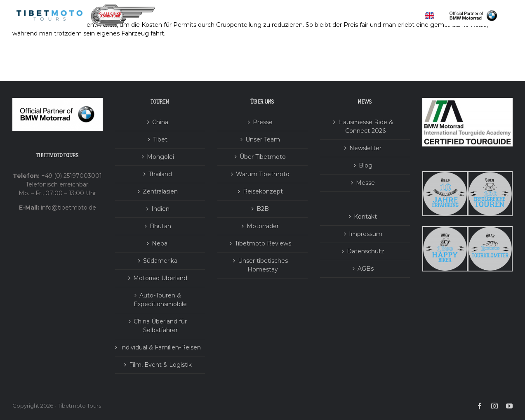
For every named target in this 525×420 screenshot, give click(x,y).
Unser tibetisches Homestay (263, 265)
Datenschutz (366, 251)
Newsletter (365, 148)
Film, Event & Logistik (160, 365)
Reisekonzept (263, 191)
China (160, 122)
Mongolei (160, 157)
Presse (263, 122)
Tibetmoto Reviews (263, 243)
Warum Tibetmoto (263, 174)
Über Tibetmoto (263, 157)
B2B (263, 209)
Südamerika (160, 261)
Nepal (160, 243)
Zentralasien (160, 191)
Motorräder (263, 226)
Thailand (160, 174)
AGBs (366, 269)
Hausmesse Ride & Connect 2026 (366, 126)
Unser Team (263, 139)
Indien (160, 209)
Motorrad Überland (160, 278)
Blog (366, 165)
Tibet (160, 139)
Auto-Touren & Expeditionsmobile (160, 300)
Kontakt (365, 217)
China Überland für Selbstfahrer (160, 326)
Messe (365, 183)
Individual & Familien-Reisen (160, 347)
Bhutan (160, 226)
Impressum (366, 234)
